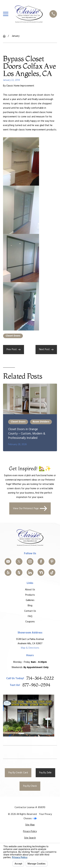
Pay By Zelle (45, 773)
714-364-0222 (40, 678)
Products (30, 595)
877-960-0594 (36, 685)
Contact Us (30, 611)
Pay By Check (30, 786)
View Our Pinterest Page (30, 508)
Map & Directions (30, 648)
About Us (30, 590)
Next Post (46, 349)
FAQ (30, 616)
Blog (30, 606)
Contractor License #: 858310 (30, 807)
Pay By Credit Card (18, 773)
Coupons (30, 622)
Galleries (30, 600)
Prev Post (14, 349)
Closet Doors (13, 336)
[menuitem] (30, 825)
